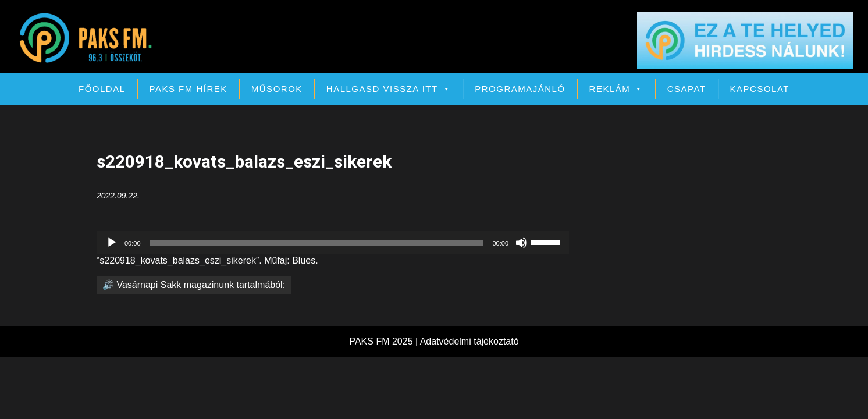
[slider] (317, 243)
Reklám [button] (616, 89)
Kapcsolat (760, 89)
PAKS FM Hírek (188, 89)
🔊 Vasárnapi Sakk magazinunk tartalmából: (194, 285)
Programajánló (520, 89)
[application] (333, 243)
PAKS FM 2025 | (384, 341)
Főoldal (102, 89)
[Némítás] (521, 243)
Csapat (687, 89)
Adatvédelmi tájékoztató (469, 341)
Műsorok (277, 89)
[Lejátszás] (112, 243)
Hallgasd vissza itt (389, 89)
